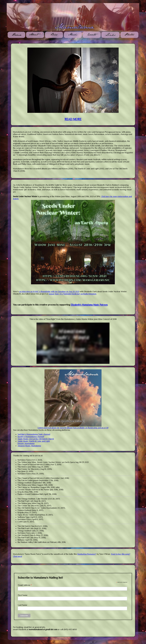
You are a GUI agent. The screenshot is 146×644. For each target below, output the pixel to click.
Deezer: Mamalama (26, 443)
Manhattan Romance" (87, 554)
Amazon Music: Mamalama (29, 446)
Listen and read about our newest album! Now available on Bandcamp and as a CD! (73, 428)
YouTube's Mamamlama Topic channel (34, 434)
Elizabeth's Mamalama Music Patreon (89, 305)
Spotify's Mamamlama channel (31, 437)
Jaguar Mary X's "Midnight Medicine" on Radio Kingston (73, 294)
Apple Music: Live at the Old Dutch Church (36, 439)
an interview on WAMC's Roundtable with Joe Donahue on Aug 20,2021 (49, 292)
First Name (23, 595)
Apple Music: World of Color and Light (34, 441)
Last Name (22, 605)
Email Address (25, 585)
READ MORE (73, 119)
